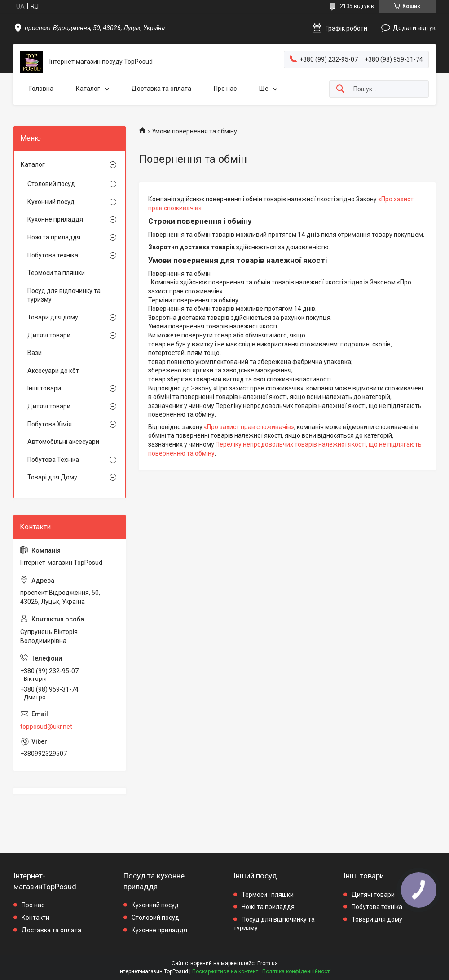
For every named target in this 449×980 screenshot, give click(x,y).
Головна (41, 89)
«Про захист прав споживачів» (249, 427)
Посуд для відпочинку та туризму (64, 295)
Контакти (35, 918)
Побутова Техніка (53, 460)
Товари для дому (53, 317)
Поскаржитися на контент (225, 971)
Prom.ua (268, 963)
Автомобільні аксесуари (63, 442)
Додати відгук (414, 28)
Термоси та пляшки (56, 273)
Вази (35, 353)
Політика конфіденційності (297, 971)
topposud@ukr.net (46, 727)
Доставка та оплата (161, 89)
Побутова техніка (53, 255)
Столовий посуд (51, 184)
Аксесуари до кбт (53, 371)
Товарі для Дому (52, 477)
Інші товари (44, 388)
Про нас (225, 89)
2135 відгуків (357, 6)
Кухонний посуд (51, 202)
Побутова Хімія (50, 424)
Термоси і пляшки (268, 895)
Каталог (88, 89)
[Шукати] (340, 89)
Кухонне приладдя (55, 219)
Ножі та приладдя (54, 237)
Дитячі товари (49, 335)
